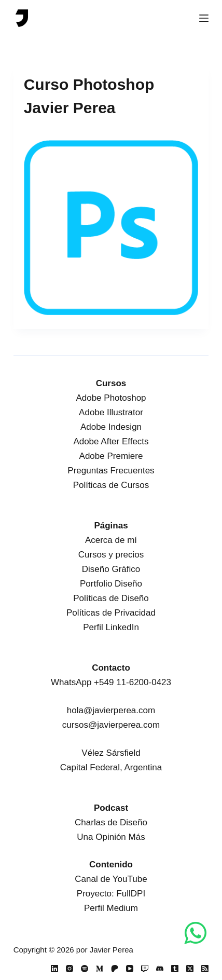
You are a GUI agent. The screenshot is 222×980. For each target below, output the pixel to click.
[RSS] (205, 969)
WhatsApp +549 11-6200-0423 (111, 682)
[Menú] (204, 18)
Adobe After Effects (111, 441)
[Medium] (100, 969)
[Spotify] (85, 969)
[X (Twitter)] (190, 969)
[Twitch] (145, 969)
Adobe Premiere (111, 456)
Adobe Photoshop (111, 398)
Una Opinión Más (111, 837)
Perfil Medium (111, 908)
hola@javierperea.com (111, 710)
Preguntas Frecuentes (111, 471)
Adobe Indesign (111, 427)
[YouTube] (130, 969)
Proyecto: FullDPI (111, 894)
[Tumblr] (175, 969)
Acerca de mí (111, 540)
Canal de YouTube (111, 879)
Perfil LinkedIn (111, 627)
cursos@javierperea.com (111, 725)
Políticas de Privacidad (111, 613)
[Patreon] (115, 969)
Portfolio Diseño (111, 584)
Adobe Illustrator (111, 412)
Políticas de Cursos (111, 485)
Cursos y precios (111, 555)
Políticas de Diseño (111, 598)
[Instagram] (70, 969)
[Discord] (160, 969)
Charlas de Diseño (111, 822)
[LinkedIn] (54, 969)
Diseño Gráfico (111, 569)
